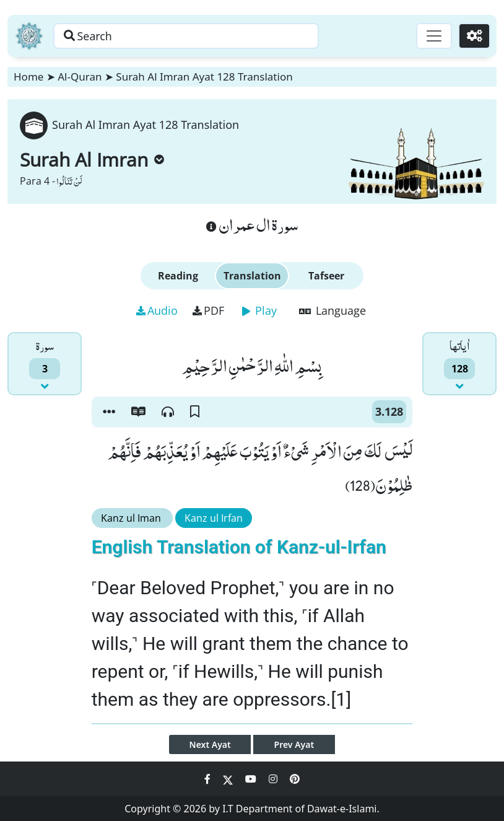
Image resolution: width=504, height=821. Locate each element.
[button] (109, 412)
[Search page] (194, 36)
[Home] (29, 36)
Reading (178, 276)
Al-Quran (80, 77)
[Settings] (474, 36)
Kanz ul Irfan (214, 518)
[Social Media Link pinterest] (295, 779)
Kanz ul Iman (132, 518)
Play (259, 310)
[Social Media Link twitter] (229, 779)
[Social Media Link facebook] (209, 779)
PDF (208, 310)
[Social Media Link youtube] (252, 779)
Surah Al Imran (92, 160)
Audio (157, 310)
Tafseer (326, 276)
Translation (252, 276)
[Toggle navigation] (433, 36)
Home (28, 77)
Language (332, 310)
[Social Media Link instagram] (274, 779)
